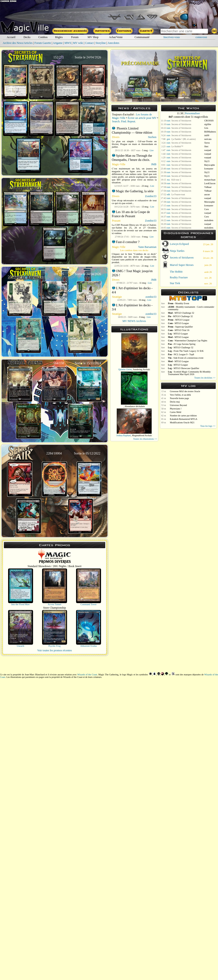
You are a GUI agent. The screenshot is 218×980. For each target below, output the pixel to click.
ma (168, 180)
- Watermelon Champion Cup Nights (188, 341)
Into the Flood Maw (21, 604)
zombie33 (151, 297)
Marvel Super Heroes (182, 265)
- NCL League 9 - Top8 (181, 354)
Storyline (101, 43)
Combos (43, 37)
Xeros (207, 143)
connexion (201, 37)
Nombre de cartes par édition (183, 416)
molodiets (209, 220)
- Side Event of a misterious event (186, 358)
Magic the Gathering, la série (135, 191)
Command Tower (88, 604)
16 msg (142, 300)
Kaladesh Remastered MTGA (184, 419)
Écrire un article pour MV (142, 118)
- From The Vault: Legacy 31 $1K (186, 351)
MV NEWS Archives (134, 321)
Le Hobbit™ (177, 146)
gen (168, 139)
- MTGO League (179, 320)
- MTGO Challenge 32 (181, 313)
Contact (89, 43)
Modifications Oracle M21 (182, 422)
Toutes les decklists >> (205, 378)
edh (168, 194)
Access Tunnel (54, 604)
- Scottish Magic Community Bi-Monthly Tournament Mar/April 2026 (189, 373)
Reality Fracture (179, 277)
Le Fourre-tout (178, 194)
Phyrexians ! (176, 409)
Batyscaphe (209, 165)
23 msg (145, 186)
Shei (206, 146)
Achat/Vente (116, 37)
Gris (206, 128)
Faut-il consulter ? (128, 242)
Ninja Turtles (177, 251)
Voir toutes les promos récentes (55, 650)
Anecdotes (113, 43)
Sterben (152, 137)
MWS (68, 43)
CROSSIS (209, 121)
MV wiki (78, 43)
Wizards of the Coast (87, 675)
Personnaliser (192, 113)
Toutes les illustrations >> (145, 439)
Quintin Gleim (125, 369)
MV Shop (93, 37)
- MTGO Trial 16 (179, 330)
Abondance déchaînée (135, 406)
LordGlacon (210, 183)
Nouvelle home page (180, 398)
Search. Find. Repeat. (124, 121)
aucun (207, 194)
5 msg (145, 150)
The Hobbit (176, 272)
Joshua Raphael (124, 435)
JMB (154, 164)
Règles (59, 37)
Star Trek (175, 283)
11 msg (143, 283)
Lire (152, 150)
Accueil (11, 37)
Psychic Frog (54, 646)
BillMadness (210, 132)
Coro (206, 209)
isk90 (207, 135)
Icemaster (209, 169)
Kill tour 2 (176, 180)
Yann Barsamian (147, 247)
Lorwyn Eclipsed (179, 244)
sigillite (208, 124)
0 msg (142, 317)
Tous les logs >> (208, 426)
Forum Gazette (43, 43)
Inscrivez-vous (172, 37)
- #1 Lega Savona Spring (182, 344)
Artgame (58, 43)
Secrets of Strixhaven (181, 121)
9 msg (145, 237)
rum (168, 121)
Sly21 (207, 161)
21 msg (145, 266)
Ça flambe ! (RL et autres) (183, 139)
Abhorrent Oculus (89, 646)
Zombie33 (151, 196)
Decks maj (175, 402)
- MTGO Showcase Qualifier (184, 368)
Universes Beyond (178, 405)
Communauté (142, 37)
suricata (208, 139)
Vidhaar (208, 187)
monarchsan (210, 180)
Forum (75, 37)
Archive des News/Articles (17, 43)
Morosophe (209, 202)
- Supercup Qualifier (181, 327)
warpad (207, 150)
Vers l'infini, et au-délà (180, 395)
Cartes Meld (176, 412)
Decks (27, 37)
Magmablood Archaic (142, 435)
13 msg (145, 207)
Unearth (20, 646)
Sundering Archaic (142, 369)
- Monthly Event (179, 303)
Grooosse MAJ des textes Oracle (185, 391)
